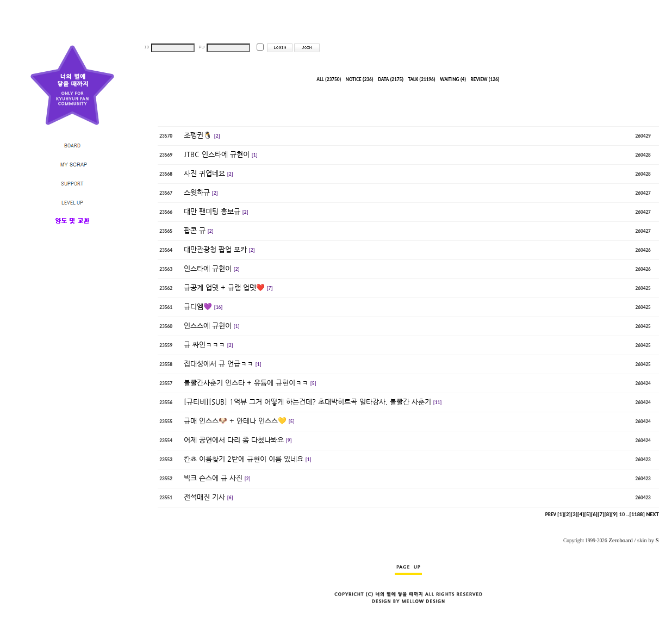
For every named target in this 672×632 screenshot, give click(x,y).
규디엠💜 (198, 306)
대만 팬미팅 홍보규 (212, 211)
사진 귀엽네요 (204, 173)
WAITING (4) (453, 79)
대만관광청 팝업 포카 (215, 249)
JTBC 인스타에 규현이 (217, 154)
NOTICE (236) (360, 79)
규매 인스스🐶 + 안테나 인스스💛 (235, 421)
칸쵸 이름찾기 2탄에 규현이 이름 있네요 (244, 459)
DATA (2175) (391, 79)
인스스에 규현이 (208, 326)
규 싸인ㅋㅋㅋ (204, 345)
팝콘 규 (195, 230)
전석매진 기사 (204, 497)
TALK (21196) (422, 79)
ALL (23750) (329, 79)
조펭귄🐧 (198, 135)
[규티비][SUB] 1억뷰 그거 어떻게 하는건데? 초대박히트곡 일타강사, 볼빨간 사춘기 (307, 402)
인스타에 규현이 (208, 268)
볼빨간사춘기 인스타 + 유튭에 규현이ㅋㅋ (246, 383)
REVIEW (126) (485, 79)
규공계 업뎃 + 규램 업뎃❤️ (224, 287)
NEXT (652, 514)
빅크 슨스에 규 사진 (213, 478)
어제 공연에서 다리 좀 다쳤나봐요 (234, 440)
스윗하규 (197, 192)
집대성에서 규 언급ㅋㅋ (219, 364)
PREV (551, 515)
